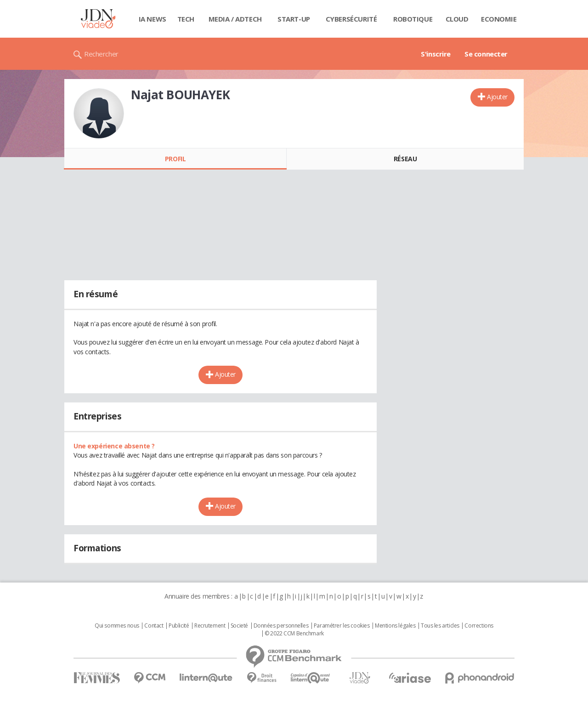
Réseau (405, 159)
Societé (239, 626)
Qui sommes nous (117, 626)
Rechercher (101, 54)
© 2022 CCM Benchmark (294, 634)
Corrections (479, 626)
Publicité (179, 626)
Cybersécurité (351, 19)
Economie (499, 19)
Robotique (413, 19)
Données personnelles (281, 626)
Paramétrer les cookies (342, 626)
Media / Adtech (235, 19)
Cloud (457, 19)
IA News (153, 19)
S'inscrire (436, 54)
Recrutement (210, 626)
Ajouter (497, 97)
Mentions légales (395, 626)
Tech (186, 19)
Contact (154, 626)
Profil (175, 159)
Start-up (294, 19)
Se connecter (486, 54)
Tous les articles (440, 626)
